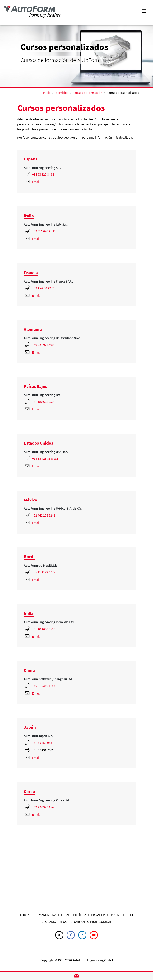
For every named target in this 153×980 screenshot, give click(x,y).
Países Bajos (35, 386)
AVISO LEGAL (61, 915)
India (29, 614)
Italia (29, 216)
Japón (30, 727)
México (31, 500)
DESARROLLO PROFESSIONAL (91, 922)
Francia (31, 273)
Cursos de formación (88, 93)
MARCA (44, 915)
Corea (29, 792)
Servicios (62, 93)
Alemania (33, 329)
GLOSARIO (49, 922)
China (29, 670)
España (31, 159)
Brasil (29, 557)
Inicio (47, 93)
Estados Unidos (38, 443)
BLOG (63, 922)
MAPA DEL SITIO (122, 915)
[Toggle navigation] (144, 11)
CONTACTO (28, 915)
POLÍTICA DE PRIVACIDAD (90, 915)
